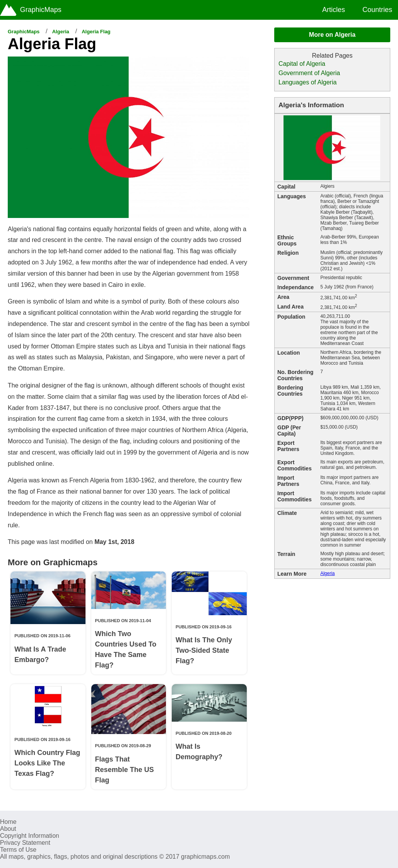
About (8, 829)
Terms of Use (18, 850)
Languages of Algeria (307, 82)
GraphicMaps (24, 32)
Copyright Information (30, 836)
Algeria (61, 32)
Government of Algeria (309, 73)
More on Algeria (332, 35)
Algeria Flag (96, 32)
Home (8, 822)
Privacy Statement (25, 843)
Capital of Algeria (302, 64)
